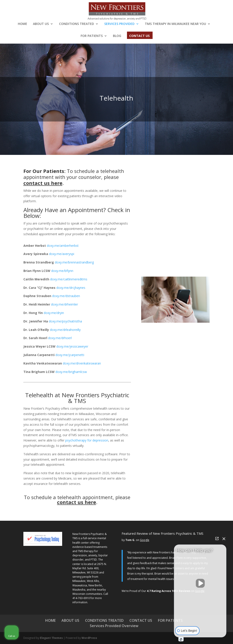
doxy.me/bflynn (62, 271)
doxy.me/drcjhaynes (71, 288)
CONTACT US (139, 36)
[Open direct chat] (217, 539)
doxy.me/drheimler (64, 304)
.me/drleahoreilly (65, 330)
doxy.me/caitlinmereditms (69, 279)
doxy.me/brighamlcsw (71, 372)
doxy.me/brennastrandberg (74, 262)
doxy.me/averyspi (62, 254)
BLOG (117, 36)
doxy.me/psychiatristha (65, 321)
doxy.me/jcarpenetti (70, 355)
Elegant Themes (51, 638)
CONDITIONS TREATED (77, 24)
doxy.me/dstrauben (66, 296)
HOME (22, 24)
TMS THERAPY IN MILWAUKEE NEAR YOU (175, 24)
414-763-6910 (81, 598)
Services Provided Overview (114, 626)
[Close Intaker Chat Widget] (224, 539)
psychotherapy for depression (87, 440)
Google (145, 540)
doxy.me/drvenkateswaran (82, 363)
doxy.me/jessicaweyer (72, 346)
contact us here (43, 183)
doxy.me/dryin (54, 313)
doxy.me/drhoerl (60, 338)
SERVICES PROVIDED (119, 24)
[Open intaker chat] (181, 639)
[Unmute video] (200, 583)
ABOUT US (41, 24)
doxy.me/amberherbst (63, 246)
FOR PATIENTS (92, 36)
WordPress (89, 638)
